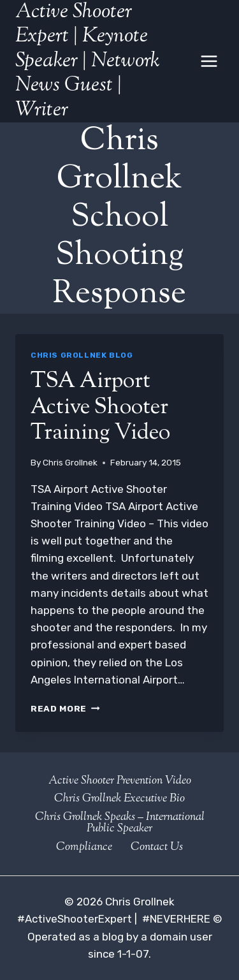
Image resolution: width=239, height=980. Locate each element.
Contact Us (157, 847)
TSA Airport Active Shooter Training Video (100, 408)
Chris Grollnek (70, 462)
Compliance (84, 847)
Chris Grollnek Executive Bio (119, 799)
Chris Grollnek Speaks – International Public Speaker (120, 823)
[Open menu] (209, 61)
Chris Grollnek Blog (82, 355)
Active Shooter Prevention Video (120, 781)
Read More (65, 708)
